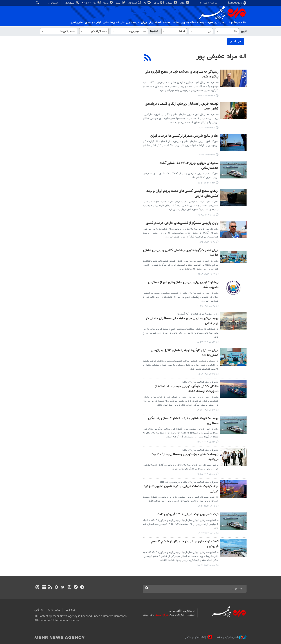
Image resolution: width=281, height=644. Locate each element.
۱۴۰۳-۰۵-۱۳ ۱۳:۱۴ (206, 442)
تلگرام (185, 3)
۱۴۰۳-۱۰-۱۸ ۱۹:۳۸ (206, 215)
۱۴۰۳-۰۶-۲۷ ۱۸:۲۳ (206, 410)
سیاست (135, 23)
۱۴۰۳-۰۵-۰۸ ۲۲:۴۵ (206, 474)
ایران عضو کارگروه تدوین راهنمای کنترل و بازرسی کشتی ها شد (181, 253)
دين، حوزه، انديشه (209, 23)
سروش (172, 3)
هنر (222, 23)
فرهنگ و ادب (233, 23)
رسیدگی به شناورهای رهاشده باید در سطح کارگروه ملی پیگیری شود (182, 75)
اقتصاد (158, 23)
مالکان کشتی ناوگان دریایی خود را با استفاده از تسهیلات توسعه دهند (187, 389)
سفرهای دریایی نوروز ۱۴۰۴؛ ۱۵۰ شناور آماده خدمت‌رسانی (189, 166)
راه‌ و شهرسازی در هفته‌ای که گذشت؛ (197, 314)
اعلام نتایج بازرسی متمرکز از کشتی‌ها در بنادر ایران (184, 136)
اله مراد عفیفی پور (222, 57)
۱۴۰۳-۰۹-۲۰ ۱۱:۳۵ (206, 242)
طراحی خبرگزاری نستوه (232, 637)
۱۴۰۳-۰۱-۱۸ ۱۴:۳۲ (206, 533)
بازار (151, 23)
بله (148, 3)
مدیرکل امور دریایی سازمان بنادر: (200, 450)
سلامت (175, 23)
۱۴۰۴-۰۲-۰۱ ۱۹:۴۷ (207, 155)
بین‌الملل (125, 23)
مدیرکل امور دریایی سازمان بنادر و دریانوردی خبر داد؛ (189, 482)
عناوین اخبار (77, 23)
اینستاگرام (135, 3)
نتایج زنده (87, 3)
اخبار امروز (236, 41)
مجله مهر (90, 23)
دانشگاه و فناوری (189, 23)
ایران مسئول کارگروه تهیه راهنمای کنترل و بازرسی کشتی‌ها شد (185, 353)
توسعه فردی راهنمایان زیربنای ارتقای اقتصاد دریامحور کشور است (182, 107)
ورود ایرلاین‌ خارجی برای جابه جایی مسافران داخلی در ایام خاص (182, 321)
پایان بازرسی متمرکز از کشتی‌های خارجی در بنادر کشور (182, 223)
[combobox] (227, 31)
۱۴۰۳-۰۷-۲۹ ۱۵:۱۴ (206, 374)
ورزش (144, 23)
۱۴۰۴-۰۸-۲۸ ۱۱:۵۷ (206, 128)
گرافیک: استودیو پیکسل (198, 637)
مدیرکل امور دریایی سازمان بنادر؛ (200, 382)
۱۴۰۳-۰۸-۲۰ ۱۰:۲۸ (206, 306)
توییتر (121, 3)
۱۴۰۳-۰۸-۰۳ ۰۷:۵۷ (206, 342)
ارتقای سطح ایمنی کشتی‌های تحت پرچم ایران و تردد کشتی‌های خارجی (182, 194)
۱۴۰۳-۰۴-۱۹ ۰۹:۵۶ (206, 506)
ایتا (97, 3)
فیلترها (154, 31)
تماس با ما (54, 610)
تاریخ (244, 31)
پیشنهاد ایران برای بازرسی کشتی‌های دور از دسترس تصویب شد (183, 285)
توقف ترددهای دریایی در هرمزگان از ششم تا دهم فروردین (185, 544)
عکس (106, 23)
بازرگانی (39, 610)
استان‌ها (115, 23)
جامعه (167, 23)
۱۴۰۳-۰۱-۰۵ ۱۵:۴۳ (206, 566)
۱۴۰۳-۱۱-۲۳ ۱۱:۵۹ (206, 183)
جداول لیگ (73, 3)
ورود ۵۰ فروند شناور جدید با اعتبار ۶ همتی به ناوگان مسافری (183, 421)
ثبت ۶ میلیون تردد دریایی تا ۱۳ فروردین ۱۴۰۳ (187, 515)
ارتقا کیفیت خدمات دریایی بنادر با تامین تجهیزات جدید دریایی (181, 489)
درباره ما (70, 610)
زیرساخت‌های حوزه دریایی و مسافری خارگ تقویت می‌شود (185, 457)
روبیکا (108, 3)
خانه (243, 23)
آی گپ (159, 3)
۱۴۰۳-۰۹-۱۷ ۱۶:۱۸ (207, 274)
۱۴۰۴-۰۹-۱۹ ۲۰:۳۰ (206, 96)
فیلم (99, 23)
